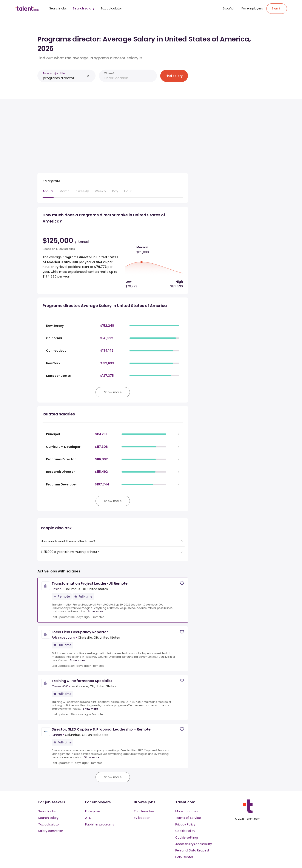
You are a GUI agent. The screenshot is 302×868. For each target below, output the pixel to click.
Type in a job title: (54, 73)
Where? (109, 73)
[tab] (48, 193)
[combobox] (64, 78)
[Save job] (182, 583)
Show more (96, 612)
